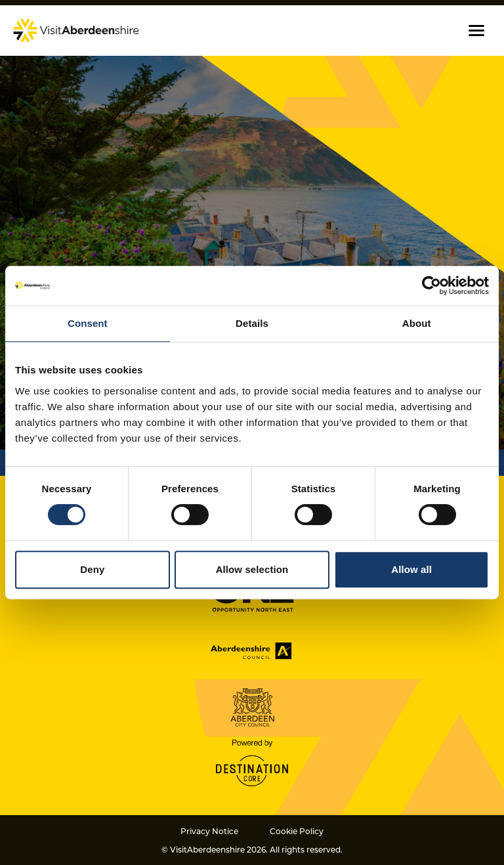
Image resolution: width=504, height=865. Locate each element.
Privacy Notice (209, 831)
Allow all (411, 569)
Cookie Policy (297, 831)
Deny (92, 569)
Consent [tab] (88, 323)
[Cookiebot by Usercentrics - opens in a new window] (431, 285)
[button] (476, 31)
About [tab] (417, 323)
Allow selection (252, 569)
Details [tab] (252, 323)
